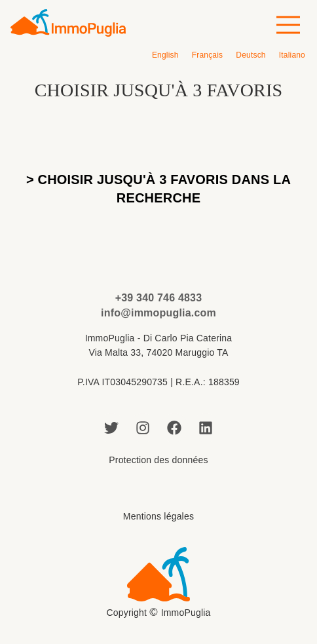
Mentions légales (158, 516)
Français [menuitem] (208, 55)
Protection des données (158, 460)
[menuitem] (165, 55)
